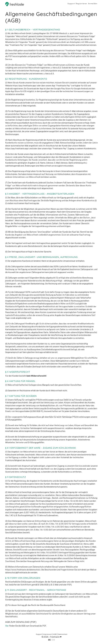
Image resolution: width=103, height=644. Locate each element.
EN (54, 640)
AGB (55, 634)
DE (49, 640)
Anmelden (93, 4)
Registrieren (81, 4)
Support (71, 4)
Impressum (48, 634)
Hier (7, 626)
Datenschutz (62, 634)
